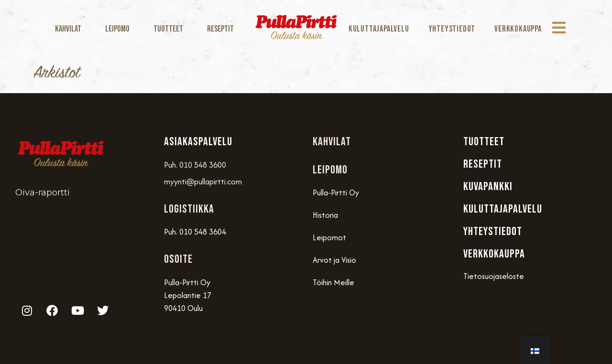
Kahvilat (71, 29)
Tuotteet (171, 29)
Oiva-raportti (43, 193)
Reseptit (220, 29)
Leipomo (120, 29)
